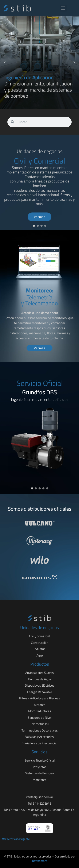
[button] (63, 8)
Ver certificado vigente (16, 839)
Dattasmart (39, 861)
